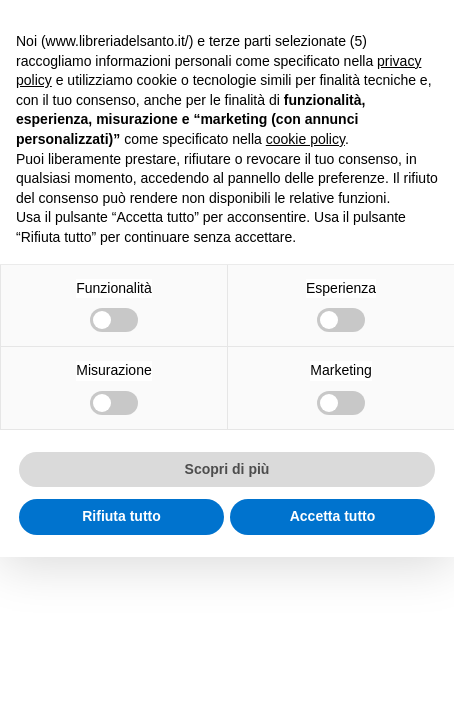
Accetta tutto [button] (333, 516)
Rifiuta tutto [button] (121, 516)
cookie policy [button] (305, 139)
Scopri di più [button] (227, 469)
